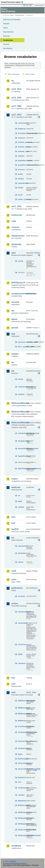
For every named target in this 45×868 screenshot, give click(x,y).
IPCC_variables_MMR (22, 347)
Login (27, 5)
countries (21, 596)
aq (13, 81)
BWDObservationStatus (22, 701)
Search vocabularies (14, 74)
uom (13, 684)
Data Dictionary (20, 15)
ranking (21, 179)
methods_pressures (22, 142)
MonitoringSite (22, 759)
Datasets (6, 24)
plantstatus (22, 553)
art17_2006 (16, 106)
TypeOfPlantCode (22, 456)
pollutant (21, 394)
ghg (13, 334)
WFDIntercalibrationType (22, 805)
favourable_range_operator (22, 133)
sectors (21, 562)
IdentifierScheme (22, 748)
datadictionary (18, 236)
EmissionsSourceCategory (22, 741)
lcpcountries (22, 546)
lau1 (13, 517)
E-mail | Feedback (10, 861)
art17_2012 (16, 115)
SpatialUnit (22, 777)
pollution (21, 156)
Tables (5, 28)
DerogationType (22, 441)
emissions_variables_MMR (22, 342)
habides (15, 354)
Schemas (6, 36)
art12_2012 (16, 89)
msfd (14, 571)
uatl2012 (21, 507)
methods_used (22, 151)
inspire (15, 479)
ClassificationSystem (22, 726)
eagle (20, 501)
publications (17, 588)
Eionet (12, 15)
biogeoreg (22, 129)
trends (20, 195)
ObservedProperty (22, 763)
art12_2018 (16, 98)
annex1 (21, 379)
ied (13, 371)
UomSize (21, 795)
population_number (22, 161)
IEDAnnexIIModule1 (19, 403)
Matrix (20, 754)
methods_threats (22, 147)
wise (13, 692)
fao (13, 311)
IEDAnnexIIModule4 (19, 423)
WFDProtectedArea (22, 812)
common (15, 227)
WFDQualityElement (22, 818)
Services (6, 44)
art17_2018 (16, 206)
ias (13, 362)
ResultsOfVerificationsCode (22, 449)
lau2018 (15, 529)
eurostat (15, 302)
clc (19, 496)
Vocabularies (8, 40)
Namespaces (8, 48)
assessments (22, 123)
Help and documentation (12, 20)
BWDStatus (22, 721)
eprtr (14, 253)
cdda (14, 221)
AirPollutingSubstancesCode (22, 433)
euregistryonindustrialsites (19, 294)
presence (21, 170)
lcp (13, 538)
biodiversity (17, 215)
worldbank (16, 846)
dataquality (16, 244)
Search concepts (30, 74)
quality (20, 174)
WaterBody (22, 801)
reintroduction (22, 183)
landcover (16, 487)
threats (21, 188)
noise (14, 579)
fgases (14, 319)
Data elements (8, 32)
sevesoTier (22, 644)
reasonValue (22, 623)
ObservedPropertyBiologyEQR (22, 769)
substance (22, 663)
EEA (13, 2)
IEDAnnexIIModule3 (19, 412)
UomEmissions (22, 788)
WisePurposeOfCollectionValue (22, 835)
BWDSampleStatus (22, 714)
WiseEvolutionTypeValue (22, 830)
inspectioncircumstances (22, 387)
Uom (20, 782)
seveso (15, 603)
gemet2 (15, 328)
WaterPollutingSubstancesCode (22, 469)
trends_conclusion (22, 199)
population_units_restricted (22, 165)
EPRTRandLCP (18, 283)
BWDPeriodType (22, 708)
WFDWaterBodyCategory (22, 824)
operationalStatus (22, 612)
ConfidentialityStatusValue (22, 732)
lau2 (13, 523)
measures (22, 138)
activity (21, 261)
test (13, 678)
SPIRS (20, 654)
